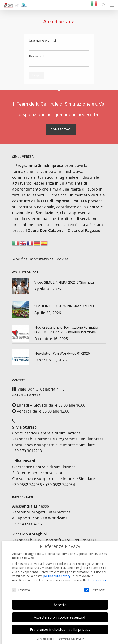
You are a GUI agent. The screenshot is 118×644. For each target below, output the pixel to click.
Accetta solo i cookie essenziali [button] (60, 617)
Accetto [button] (60, 605)
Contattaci (61, 129)
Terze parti (95, 590)
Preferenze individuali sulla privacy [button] (60, 629)
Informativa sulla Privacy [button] (71, 639)
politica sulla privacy (57, 576)
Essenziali (22, 590)
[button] (112, 5)
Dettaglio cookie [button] (46, 639)
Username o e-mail (43, 40)
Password (36, 56)
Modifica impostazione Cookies (40, 259)
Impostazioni (97, 580)
